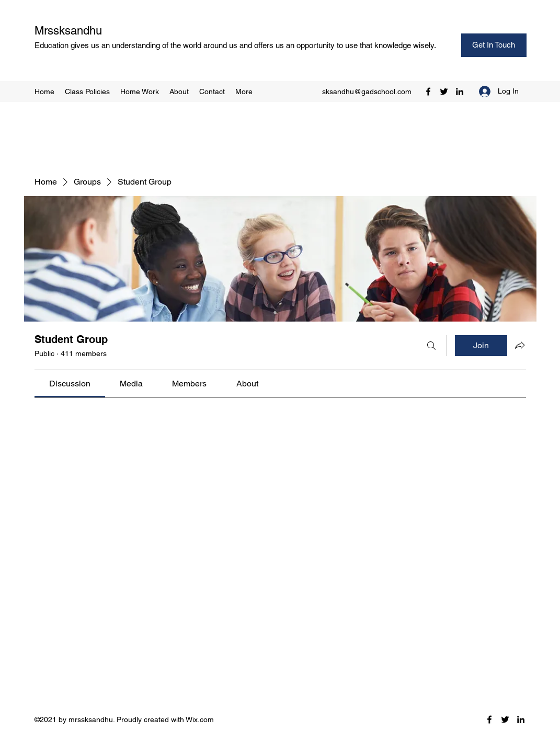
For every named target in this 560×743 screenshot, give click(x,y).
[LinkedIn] (460, 92)
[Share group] (520, 345)
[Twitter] (444, 92)
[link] (70, 384)
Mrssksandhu (68, 31)
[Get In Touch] (494, 45)
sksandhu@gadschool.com (367, 92)
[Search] (431, 346)
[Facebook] (428, 92)
